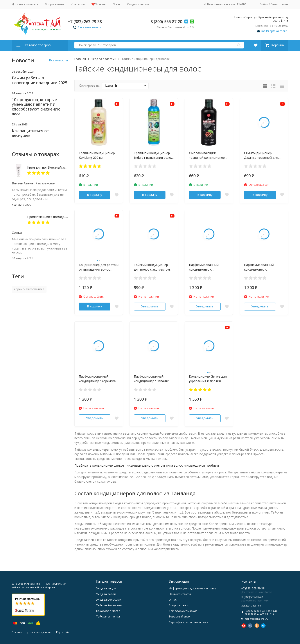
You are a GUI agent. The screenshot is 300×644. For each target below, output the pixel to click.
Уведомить (150, 306)
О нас (117, 4)
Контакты (78, 4)
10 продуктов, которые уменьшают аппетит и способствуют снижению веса (36, 107)
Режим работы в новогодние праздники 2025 (40, 80)
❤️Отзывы (99, 4)
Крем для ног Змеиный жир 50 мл (53, 167)
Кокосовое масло (108, 611)
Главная (80, 59)
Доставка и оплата (25, 4)
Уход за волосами (104, 59)
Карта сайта (63, 632)
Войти (264, 4)
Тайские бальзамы (109, 605)
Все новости (58, 60)
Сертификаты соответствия (188, 622)
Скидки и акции (138, 4)
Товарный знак (180, 616)
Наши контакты (180, 594)
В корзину (94, 195)
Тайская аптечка (108, 616)
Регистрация (279, 4)
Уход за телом (106, 594)
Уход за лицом (106, 588)
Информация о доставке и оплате (192, 588)
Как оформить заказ (183, 611)
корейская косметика (29, 289)
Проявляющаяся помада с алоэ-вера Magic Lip (62, 217)
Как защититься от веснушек (30, 133)
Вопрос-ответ (55, 4)
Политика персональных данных (32, 632)
